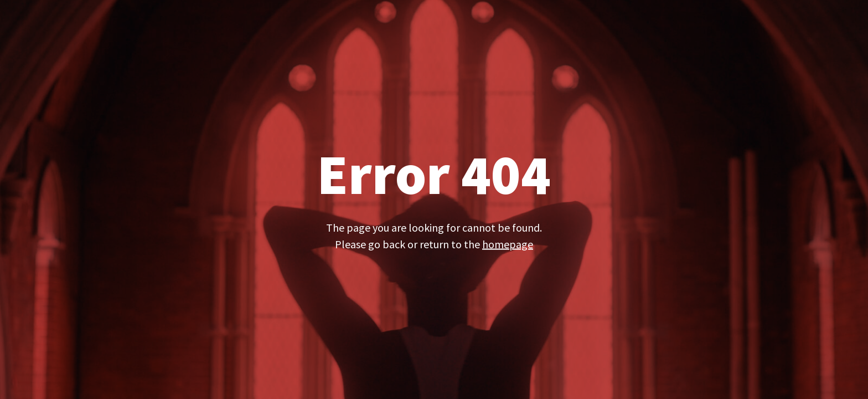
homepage (508, 244)
